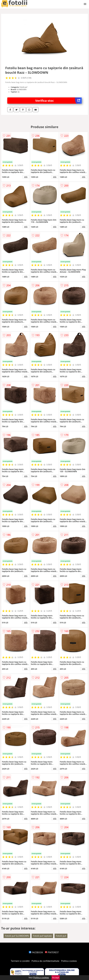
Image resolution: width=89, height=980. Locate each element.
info (26, 177)
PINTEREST (52, 952)
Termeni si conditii (20, 961)
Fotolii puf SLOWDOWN (17, 936)
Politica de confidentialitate (45, 961)
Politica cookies (69, 961)
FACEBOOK (36, 952)
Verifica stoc (59, 101)
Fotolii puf (61, 936)
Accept (56, 978)
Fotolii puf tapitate (42, 936)
